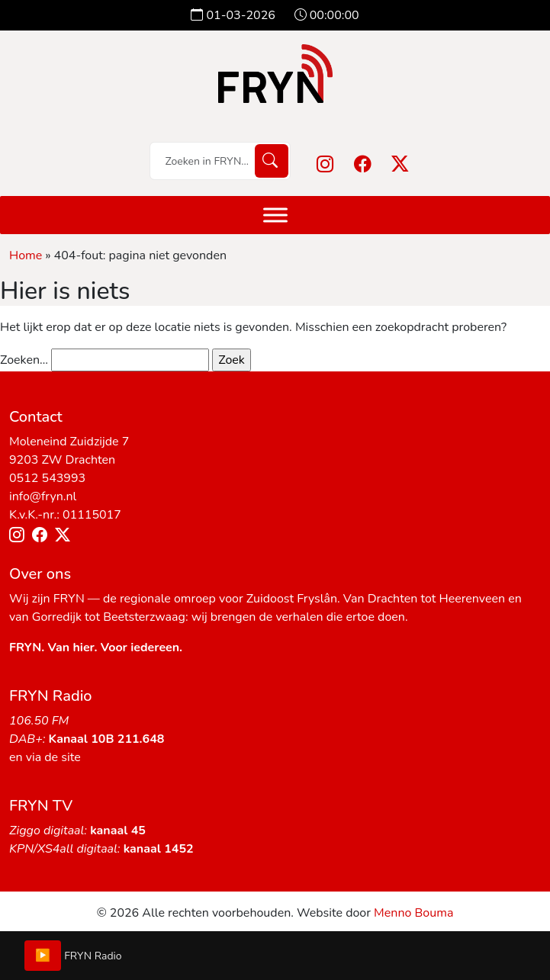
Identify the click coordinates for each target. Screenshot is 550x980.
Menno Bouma (413, 913)
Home (26, 255)
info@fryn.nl (43, 496)
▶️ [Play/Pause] (43, 956)
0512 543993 (47, 478)
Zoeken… (24, 360)
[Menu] (275, 215)
